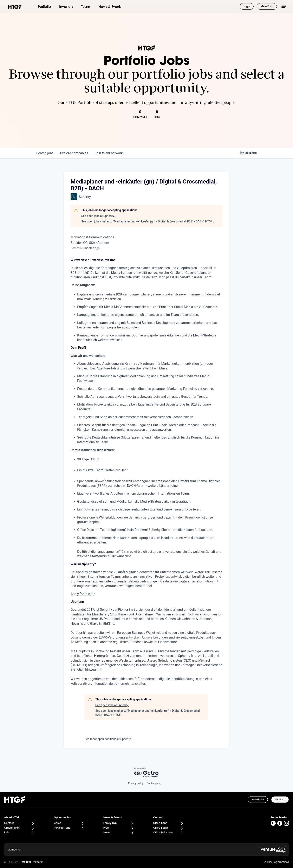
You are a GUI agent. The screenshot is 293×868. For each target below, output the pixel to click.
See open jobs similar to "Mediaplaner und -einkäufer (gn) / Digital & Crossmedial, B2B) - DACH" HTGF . (148, 221)
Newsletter (258, 800)
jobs (45, 153)
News (107, 833)
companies (74, 153)
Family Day (110, 823)
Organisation (12, 828)
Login (247, 7)
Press (106, 828)
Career (58, 823)
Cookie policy (154, 783)
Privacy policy (136, 783)
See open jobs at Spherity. (98, 216)
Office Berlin (160, 828)
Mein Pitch (267, 7)
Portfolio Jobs (62, 828)
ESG (6, 833)
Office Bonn (160, 823)
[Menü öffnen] (284, 6)
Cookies (268, 862)
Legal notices (281, 862)
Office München (163, 833)
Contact (9, 823)
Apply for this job (83, 594)
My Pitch (280, 800)
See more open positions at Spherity (108, 739)
